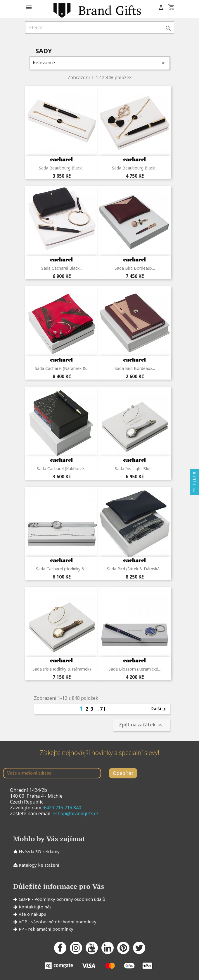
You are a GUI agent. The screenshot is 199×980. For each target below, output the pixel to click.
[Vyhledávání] (100, 27)
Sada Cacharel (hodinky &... (62, 569)
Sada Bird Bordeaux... (135, 268)
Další (159, 709)
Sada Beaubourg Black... (62, 168)
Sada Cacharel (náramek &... (62, 368)
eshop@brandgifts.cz (76, 813)
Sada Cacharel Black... (62, 268)
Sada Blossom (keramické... (135, 669)
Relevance (100, 63)
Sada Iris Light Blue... (135, 469)
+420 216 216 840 (62, 808)
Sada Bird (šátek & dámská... (135, 569)
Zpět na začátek (141, 725)
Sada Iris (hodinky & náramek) (62, 669)
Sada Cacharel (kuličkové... (62, 469)
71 (103, 709)
